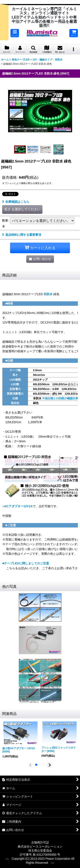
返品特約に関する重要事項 (22, 235)
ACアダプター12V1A (18, 506)
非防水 (48, 294)
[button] (15, 33)
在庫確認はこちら (16, 202)
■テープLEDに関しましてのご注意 (26, 563)
